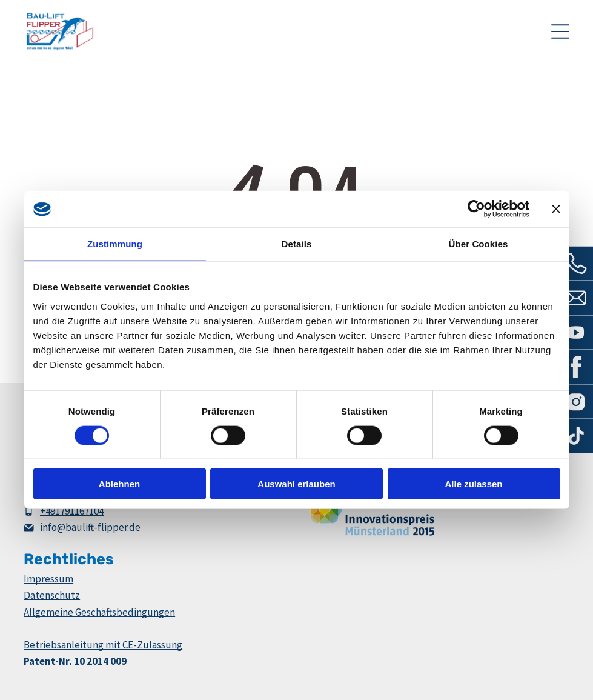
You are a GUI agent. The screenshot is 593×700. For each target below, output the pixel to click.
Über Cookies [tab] (479, 244)
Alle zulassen (473, 484)
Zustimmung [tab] (115, 244)
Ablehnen (119, 484)
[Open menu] (560, 32)
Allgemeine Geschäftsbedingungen (99, 612)
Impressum (48, 579)
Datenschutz (52, 595)
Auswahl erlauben (296, 484)
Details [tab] (297, 244)
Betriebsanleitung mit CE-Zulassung (103, 645)
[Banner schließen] (556, 209)
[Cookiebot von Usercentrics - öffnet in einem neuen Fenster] (476, 209)
